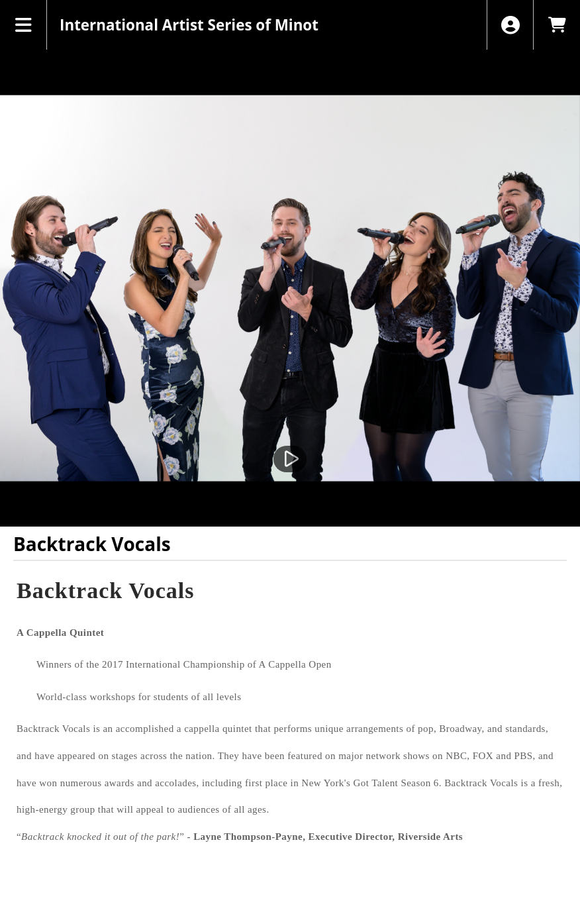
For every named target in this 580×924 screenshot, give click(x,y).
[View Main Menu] (24, 25)
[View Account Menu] (510, 25)
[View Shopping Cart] (556, 25)
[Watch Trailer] (290, 459)
